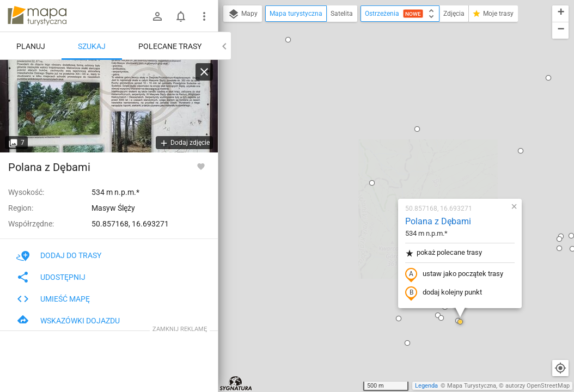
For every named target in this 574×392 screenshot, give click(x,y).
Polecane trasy (170, 46)
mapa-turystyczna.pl (37, 16)
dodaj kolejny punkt (379, 167)
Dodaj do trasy (59, 255)
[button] (353, 3)
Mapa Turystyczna (472, 386)
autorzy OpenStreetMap (538, 386)
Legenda (426, 386)
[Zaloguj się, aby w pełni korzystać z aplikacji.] (201, 166)
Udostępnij (51, 277)
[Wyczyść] (204, 72)
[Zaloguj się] (157, 16)
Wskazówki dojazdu (68, 321)
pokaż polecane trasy (379, 127)
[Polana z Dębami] (109, 106)
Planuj (31, 46)
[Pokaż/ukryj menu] (204, 16)
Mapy (243, 14)
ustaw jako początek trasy (390, 149)
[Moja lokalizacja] (560, 368)
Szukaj (92, 46)
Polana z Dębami (374, 96)
